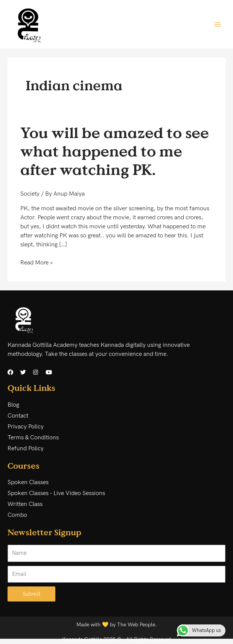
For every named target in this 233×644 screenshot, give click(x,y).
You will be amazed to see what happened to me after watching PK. (115, 151)
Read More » (37, 262)
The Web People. (137, 625)
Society (30, 194)
